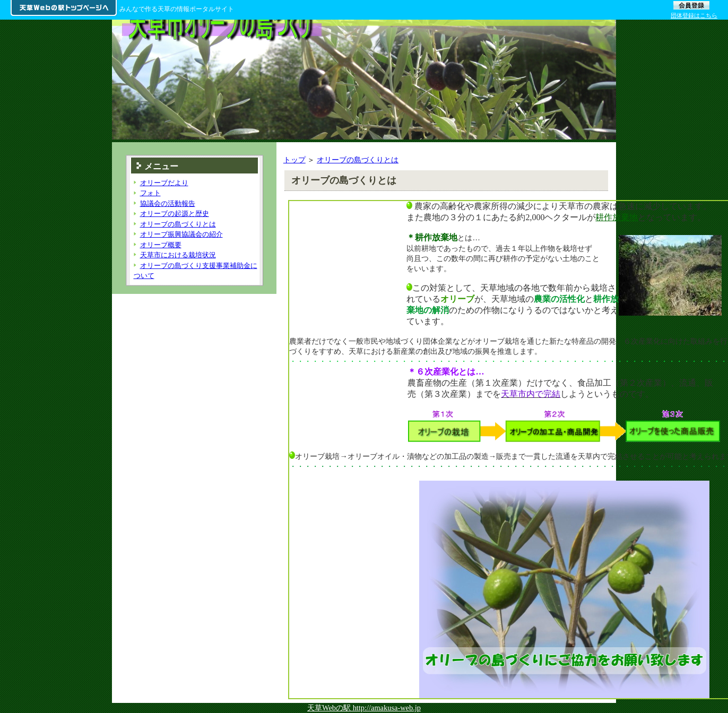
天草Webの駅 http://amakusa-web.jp (364, 708)
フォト (150, 193)
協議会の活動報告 (168, 203)
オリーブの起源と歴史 (175, 214)
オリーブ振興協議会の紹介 (181, 234)
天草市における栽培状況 (178, 255)
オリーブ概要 (161, 245)
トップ (294, 160)
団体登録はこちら (694, 15)
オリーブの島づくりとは (358, 160)
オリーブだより (164, 183)
